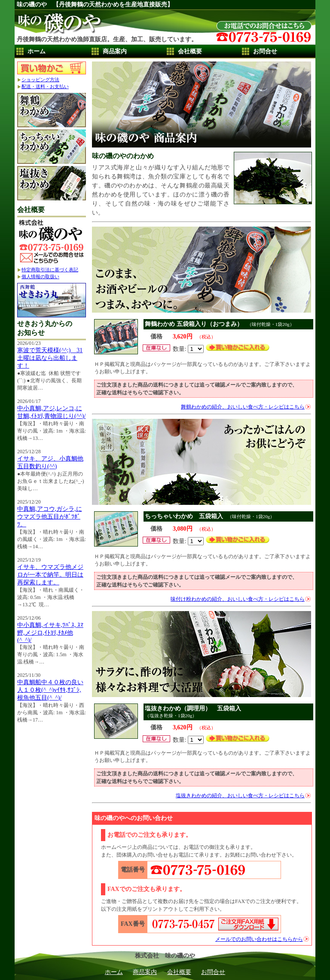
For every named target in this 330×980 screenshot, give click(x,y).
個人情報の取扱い (40, 276)
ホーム (37, 51)
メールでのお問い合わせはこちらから (259, 939)
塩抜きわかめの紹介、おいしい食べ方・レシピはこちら (240, 796)
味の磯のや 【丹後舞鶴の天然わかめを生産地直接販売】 (95, 5)
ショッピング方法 (40, 80)
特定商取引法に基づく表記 (50, 270)
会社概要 (190, 51)
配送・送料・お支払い (45, 86)
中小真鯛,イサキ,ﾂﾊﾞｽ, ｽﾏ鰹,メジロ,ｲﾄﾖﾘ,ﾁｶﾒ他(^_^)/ (50, 633)
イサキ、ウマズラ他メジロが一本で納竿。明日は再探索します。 (50, 575)
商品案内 (115, 51)
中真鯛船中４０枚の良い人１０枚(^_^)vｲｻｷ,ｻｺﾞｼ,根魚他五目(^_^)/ (50, 690)
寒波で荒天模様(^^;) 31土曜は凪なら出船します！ (50, 358)
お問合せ (265, 51)
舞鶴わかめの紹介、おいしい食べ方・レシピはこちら (243, 407)
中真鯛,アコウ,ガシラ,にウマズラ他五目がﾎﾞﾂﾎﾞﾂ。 (50, 517)
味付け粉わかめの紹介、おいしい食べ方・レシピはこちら (238, 599)
